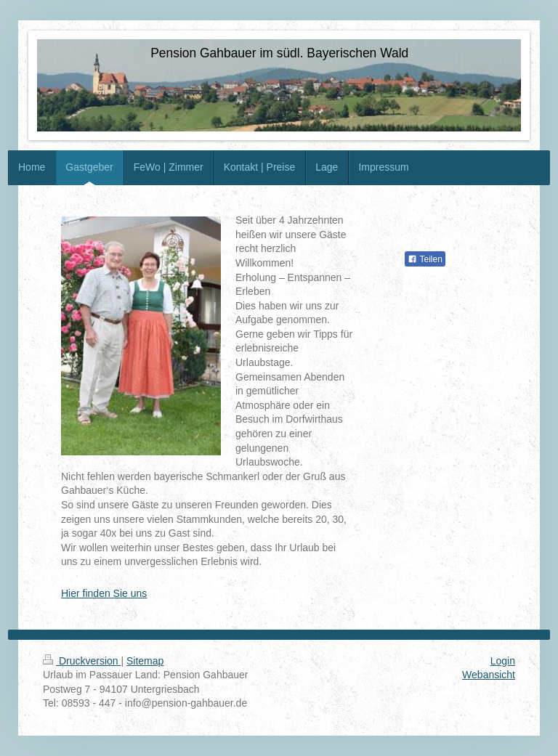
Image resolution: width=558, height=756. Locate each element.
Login (503, 661)
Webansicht (489, 675)
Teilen (425, 259)
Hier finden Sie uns (104, 593)
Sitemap (145, 661)
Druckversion (82, 661)
